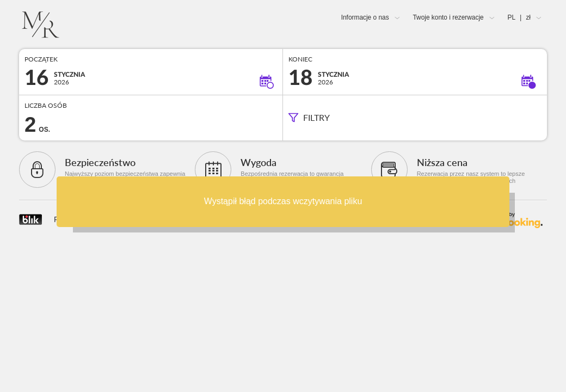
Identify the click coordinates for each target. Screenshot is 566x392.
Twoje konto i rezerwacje (448, 17)
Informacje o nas (365, 17)
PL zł (519, 17)
